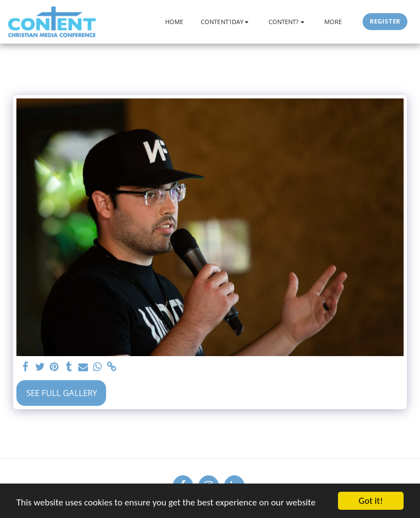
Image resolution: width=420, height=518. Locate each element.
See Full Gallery (62, 393)
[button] (226, 22)
